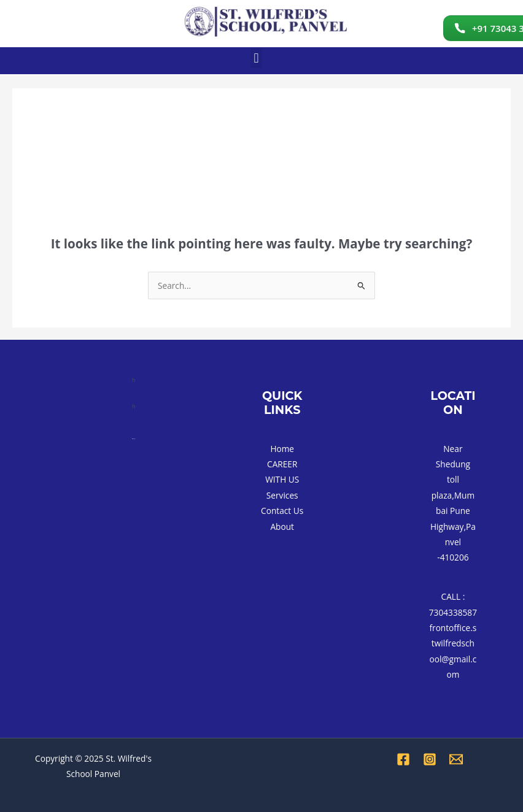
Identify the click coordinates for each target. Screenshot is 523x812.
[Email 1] (456, 759)
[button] (256, 58)
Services (282, 495)
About (282, 527)
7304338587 (453, 612)
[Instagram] (430, 759)
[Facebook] (403, 759)
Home (282, 449)
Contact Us (282, 511)
